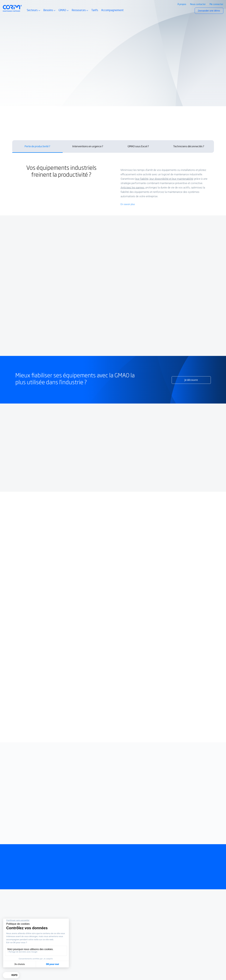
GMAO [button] (64, 12)
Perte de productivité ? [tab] (37, 146)
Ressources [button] (80, 12)
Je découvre (191, 380)
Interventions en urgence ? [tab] (88, 146)
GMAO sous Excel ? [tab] (138, 146)
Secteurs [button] (33, 12)
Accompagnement (112, 10)
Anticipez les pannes (132, 187)
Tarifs (95, 10)
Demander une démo (209, 11)
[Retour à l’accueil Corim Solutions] (12, 8)
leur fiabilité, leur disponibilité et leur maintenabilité (164, 179)
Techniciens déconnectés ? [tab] (189, 146)
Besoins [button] (49, 12)
